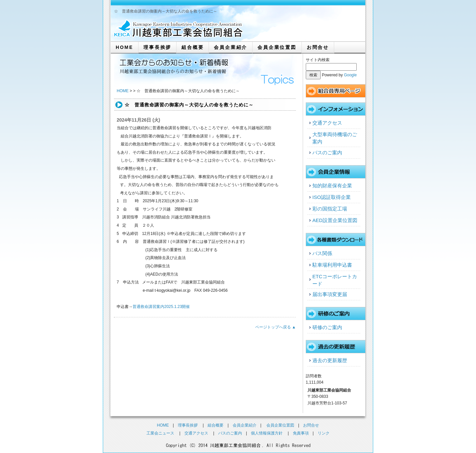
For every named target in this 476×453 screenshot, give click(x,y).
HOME (124, 47)
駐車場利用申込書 (332, 265)
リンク (324, 433)
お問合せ (318, 47)
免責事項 (301, 433)
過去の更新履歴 (330, 360)
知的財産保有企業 (332, 186)
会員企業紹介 (231, 47)
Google (350, 75)
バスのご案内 (327, 152)
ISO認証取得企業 (332, 197)
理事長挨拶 (157, 47)
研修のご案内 (327, 327)
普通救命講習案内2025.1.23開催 (161, 307)
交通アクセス (327, 123)
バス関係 (322, 253)
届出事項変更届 (330, 294)
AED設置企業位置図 (335, 220)
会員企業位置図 (277, 47)
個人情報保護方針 (267, 433)
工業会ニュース (160, 433)
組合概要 (193, 47)
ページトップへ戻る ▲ (276, 327)
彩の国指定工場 (330, 209)
